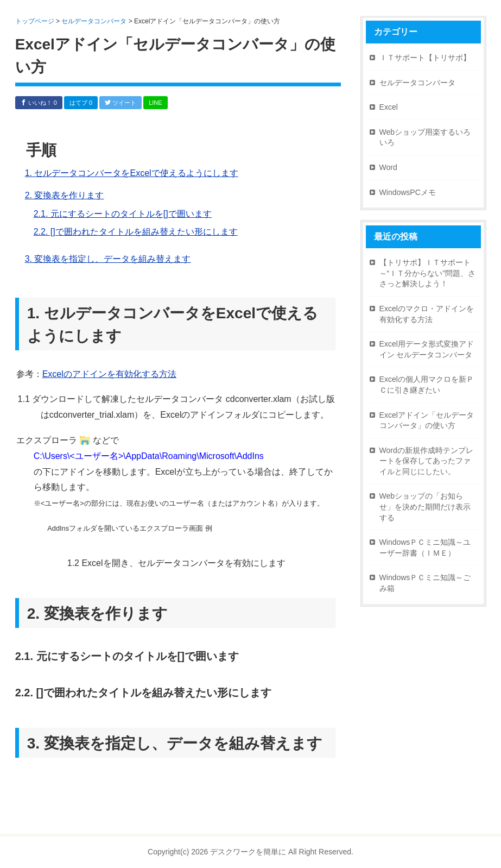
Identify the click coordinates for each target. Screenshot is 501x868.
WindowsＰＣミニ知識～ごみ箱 (425, 583)
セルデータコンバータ (417, 83)
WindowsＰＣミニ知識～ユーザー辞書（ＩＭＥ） (425, 548)
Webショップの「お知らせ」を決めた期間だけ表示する (425, 507)
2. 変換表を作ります (65, 195)
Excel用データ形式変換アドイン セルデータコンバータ (427, 349)
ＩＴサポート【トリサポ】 (425, 58)
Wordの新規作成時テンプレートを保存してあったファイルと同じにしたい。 (426, 461)
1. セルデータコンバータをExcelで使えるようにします (132, 173)
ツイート (121, 103)
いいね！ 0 (39, 103)
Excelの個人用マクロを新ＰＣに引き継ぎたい (427, 385)
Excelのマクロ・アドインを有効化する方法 (427, 314)
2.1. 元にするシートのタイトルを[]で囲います (123, 214)
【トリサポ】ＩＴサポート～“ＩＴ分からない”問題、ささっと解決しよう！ (427, 273)
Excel (389, 107)
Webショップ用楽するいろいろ (425, 137)
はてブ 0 (81, 103)
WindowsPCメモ (408, 192)
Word (388, 167)
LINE (155, 103)
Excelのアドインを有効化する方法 (109, 374)
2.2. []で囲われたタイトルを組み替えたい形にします (136, 232)
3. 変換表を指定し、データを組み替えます (108, 259)
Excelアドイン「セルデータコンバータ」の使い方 (427, 420)
